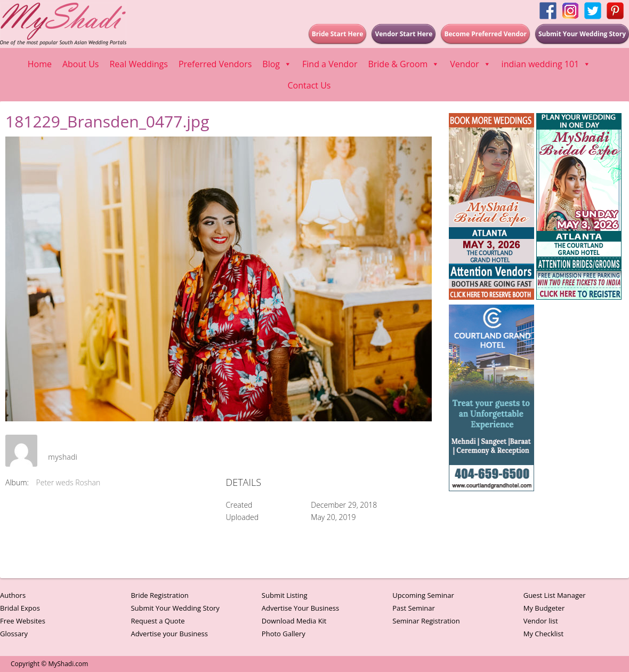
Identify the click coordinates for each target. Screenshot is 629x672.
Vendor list (541, 621)
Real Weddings (138, 64)
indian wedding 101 (546, 64)
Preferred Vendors (215, 64)
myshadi (63, 457)
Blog (277, 64)
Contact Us (309, 85)
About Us (81, 64)
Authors (13, 595)
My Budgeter (544, 608)
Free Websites (23, 621)
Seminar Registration (426, 621)
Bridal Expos (20, 608)
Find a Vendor (330, 64)
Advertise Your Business (300, 608)
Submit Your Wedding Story (175, 608)
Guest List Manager (555, 595)
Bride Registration (159, 595)
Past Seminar (414, 608)
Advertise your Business (169, 634)
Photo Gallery (284, 634)
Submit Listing (285, 595)
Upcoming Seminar (423, 595)
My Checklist (544, 634)
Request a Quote (158, 621)
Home (40, 64)
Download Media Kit (294, 621)
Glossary (14, 634)
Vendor (470, 64)
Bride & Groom (404, 64)
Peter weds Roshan (68, 482)
